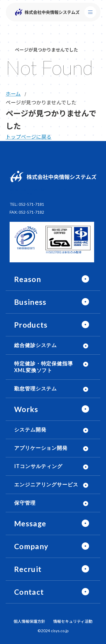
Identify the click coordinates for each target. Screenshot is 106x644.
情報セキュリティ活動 (73, 621)
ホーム (13, 93)
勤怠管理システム (51, 389)
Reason (52, 279)
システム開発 (51, 430)
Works (52, 409)
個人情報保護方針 (29, 621)
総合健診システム (51, 345)
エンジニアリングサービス (51, 485)
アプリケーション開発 (51, 448)
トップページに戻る (29, 137)
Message (52, 524)
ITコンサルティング (51, 466)
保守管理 (51, 503)
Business (52, 302)
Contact (52, 592)
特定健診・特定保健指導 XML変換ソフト (51, 367)
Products (52, 325)
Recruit (52, 569)
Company (52, 546)
